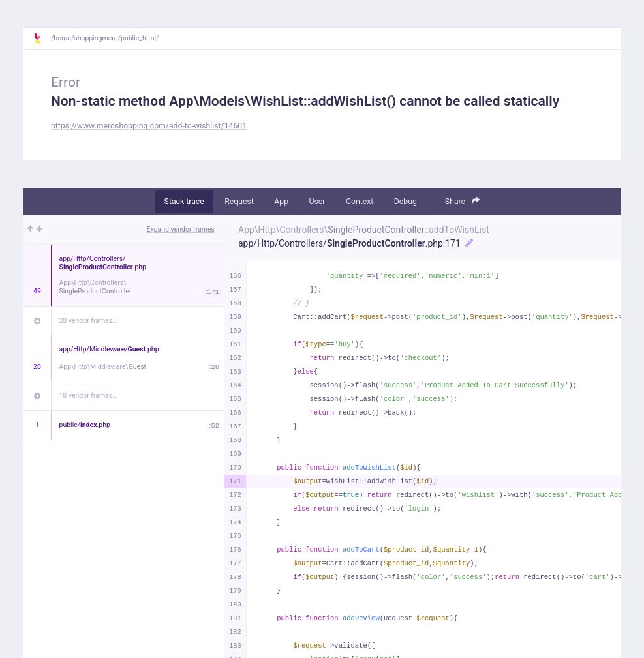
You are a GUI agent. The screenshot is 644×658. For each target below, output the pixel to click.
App (281, 202)
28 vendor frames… (88, 321)
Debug (406, 202)
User (317, 202)
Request (239, 202)
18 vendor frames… (88, 396)
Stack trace (184, 202)
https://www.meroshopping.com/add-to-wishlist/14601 (149, 126)
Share (463, 201)
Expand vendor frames (181, 229)
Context (360, 202)
